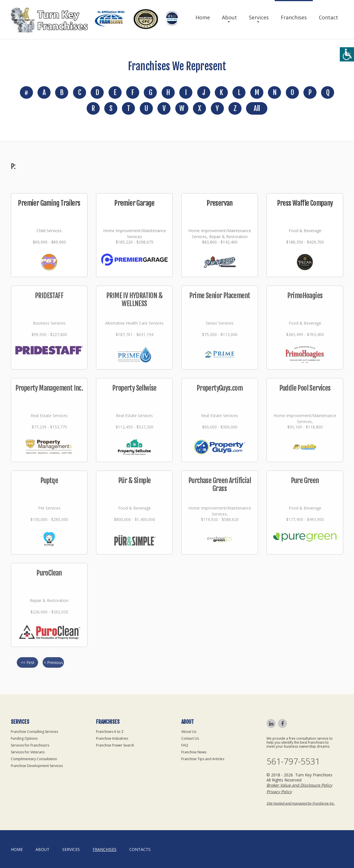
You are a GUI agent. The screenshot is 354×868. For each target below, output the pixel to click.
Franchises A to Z (110, 732)
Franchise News (194, 752)
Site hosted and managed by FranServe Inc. (301, 803)
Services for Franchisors (30, 745)
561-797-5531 (293, 761)
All (257, 108)
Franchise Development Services (37, 766)
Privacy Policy (279, 792)
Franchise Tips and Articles (203, 759)
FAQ (185, 745)
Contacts (140, 849)
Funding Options (24, 738)
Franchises (294, 17)
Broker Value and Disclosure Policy (299, 785)
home (17, 849)
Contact (328, 17)
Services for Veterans (28, 752)
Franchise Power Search (115, 745)
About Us (189, 732)
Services (259, 17)
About (229, 17)
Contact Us (190, 738)
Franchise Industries (112, 738)
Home (203, 17)
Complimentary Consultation (34, 759)
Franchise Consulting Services (34, 732)
